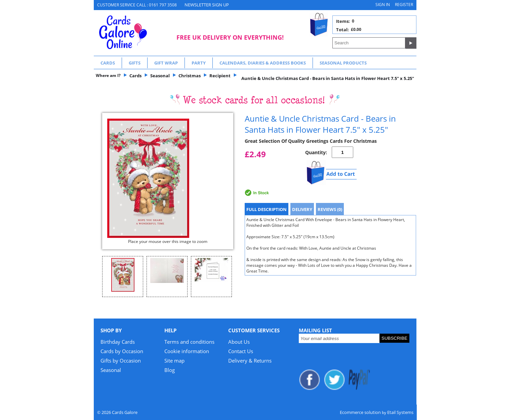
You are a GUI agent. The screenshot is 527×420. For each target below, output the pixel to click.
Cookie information (187, 351)
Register (404, 5)
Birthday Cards (118, 342)
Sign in (383, 5)
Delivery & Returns (250, 361)
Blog (170, 370)
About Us (239, 342)
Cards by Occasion (122, 351)
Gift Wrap (166, 63)
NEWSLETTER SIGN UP (207, 5)
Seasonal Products (343, 63)
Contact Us (241, 351)
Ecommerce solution (360, 412)
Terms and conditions (189, 342)
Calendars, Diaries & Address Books (263, 63)
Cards (108, 63)
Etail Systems (400, 412)
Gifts (135, 63)
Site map (174, 361)
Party (199, 63)
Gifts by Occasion (121, 361)
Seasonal (111, 370)
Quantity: (316, 152)
